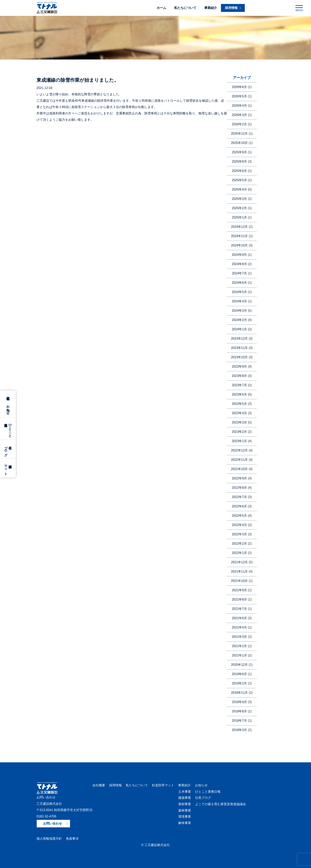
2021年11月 (239, 571)
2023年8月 (239, 376)
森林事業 (184, 811)
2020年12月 (239, 665)
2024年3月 (239, 311)
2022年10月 (239, 469)
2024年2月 (239, 320)
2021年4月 (239, 627)
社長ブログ (203, 798)
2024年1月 (239, 329)
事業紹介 (211, 8)
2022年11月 (239, 460)
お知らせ (8, 408)
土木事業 (184, 792)
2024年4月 (239, 301)
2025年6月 (239, 171)
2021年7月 (239, 609)
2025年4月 (239, 189)
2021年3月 (239, 637)
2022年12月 (239, 450)
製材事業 (184, 804)
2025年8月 (239, 161)
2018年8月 (239, 711)
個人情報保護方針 (49, 839)
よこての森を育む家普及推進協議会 (220, 804)
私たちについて (185, 8)
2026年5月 (239, 96)
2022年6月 (239, 506)
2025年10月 (239, 143)
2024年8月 (239, 264)
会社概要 (8, 395)
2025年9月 (239, 152)
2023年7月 (239, 385)
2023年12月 (239, 339)
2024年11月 (239, 236)
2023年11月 (239, 348)
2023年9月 (239, 366)
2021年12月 (239, 562)
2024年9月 (239, 255)
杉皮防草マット (163, 785)
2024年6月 (239, 283)
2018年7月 (239, 721)
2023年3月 (239, 422)
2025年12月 (239, 134)
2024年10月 (239, 245)
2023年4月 (239, 413)
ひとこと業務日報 (207, 792)
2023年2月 (239, 432)
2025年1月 (239, 217)
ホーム (161, 8)
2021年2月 (239, 646)
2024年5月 (239, 292)
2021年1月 (239, 655)
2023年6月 (239, 394)
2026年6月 (239, 87)
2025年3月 (239, 199)
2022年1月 (239, 553)
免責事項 (72, 839)
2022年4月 (239, 525)
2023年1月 (239, 441)
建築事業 (184, 798)
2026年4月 (239, 106)
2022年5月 (239, 516)
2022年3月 (239, 534)
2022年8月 (239, 488)
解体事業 (184, 823)
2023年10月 (239, 357)
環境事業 (184, 817)
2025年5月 (239, 180)
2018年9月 (239, 702)
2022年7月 (239, 497)
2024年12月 (239, 227)
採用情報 (115, 785)
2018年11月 (239, 693)
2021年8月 (239, 599)
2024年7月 (239, 273)
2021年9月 (239, 590)
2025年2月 (239, 208)
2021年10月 (239, 581)
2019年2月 (239, 683)
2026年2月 (239, 124)
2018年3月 (239, 730)
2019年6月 (239, 674)
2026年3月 (239, 115)
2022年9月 (239, 478)
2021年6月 (239, 618)
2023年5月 (239, 404)
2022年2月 (239, 544)
